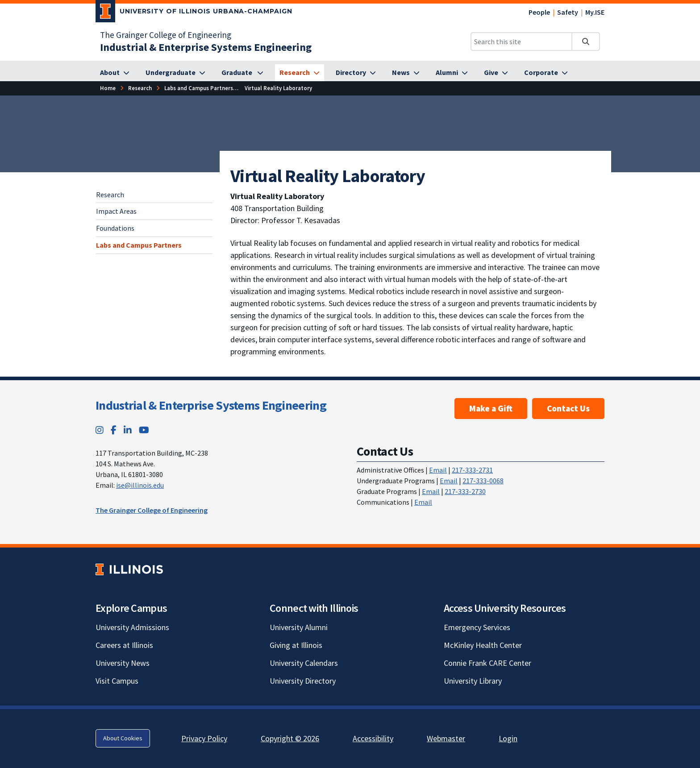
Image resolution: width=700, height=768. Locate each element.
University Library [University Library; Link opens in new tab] (473, 681)
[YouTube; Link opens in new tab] (144, 430)
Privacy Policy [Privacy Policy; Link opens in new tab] (204, 738)
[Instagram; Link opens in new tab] (100, 430)
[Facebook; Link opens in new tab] (114, 430)
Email (438, 470)
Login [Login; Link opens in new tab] (508, 738)
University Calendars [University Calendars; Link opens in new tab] (304, 663)
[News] (406, 73)
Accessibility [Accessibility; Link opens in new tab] (373, 738)
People (539, 12)
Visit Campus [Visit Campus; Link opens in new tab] (117, 681)
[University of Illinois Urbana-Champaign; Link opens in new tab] (194, 13)
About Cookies (123, 738)
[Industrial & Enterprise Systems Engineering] (206, 47)
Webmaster (446, 738)
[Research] (300, 73)
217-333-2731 (472, 470)
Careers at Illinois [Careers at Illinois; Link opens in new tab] (124, 645)
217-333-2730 (465, 491)
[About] (115, 73)
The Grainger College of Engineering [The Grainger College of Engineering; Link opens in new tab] (166, 35)
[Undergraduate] (175, 73)
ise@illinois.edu (140, 485)
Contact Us (568, 408)
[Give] (496, 73)
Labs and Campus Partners (139, 245)
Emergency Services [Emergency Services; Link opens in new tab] (477, 627)
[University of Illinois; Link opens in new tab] (129, 569)
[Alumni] (452, 73)
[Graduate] (242, 73)
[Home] (108, 88)
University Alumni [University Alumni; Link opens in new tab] (299, 627)
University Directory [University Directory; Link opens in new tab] (303, 681)
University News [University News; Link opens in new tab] (123, 663)
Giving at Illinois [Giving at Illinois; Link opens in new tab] (296, 645)
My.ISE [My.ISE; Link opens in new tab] (595, 12)
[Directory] (356, 73)
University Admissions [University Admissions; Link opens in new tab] (132, 627)
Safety (568, 12)
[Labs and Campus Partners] (199, 88)
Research (110, 195)
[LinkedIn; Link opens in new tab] (128, 430)
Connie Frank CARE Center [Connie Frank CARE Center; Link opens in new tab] (487, 663)
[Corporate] (546, 73)
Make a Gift (491, 408)
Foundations (115, 228)
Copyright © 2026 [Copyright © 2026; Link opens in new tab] (290, 738)
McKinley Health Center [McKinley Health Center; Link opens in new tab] (483, 645)
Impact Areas (116, 211)
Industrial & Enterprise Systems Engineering (211, 405)
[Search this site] (521, 42)
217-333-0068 (483, 481)
